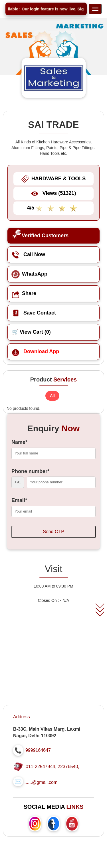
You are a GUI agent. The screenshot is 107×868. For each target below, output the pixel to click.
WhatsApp (30, 274)
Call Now (29, 254)
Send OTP (53, 532)
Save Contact (34, 313)
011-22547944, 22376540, (53, 767)
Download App (36, 351)
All (52, 396)
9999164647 (38, 750)
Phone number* (30, 471)
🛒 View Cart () (31, 332)
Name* (19, 442)
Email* (19, 500)
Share (24, 293)
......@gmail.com (41, 782)
